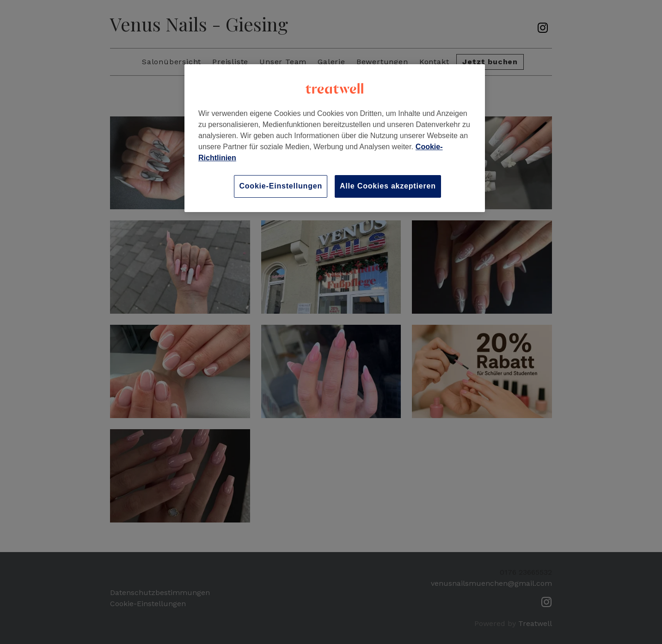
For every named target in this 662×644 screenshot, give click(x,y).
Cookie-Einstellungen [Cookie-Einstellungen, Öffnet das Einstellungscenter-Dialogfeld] (281, 186)
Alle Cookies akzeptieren (388, 186)
